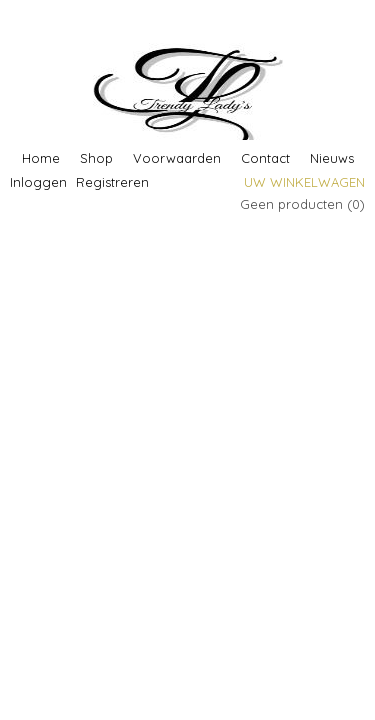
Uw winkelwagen (304, 182)
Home (41, 158)
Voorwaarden (177, 158)
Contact (265, 158)
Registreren (112, 182)
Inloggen (38, 182)
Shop (96, 158)
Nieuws (332, 158)
